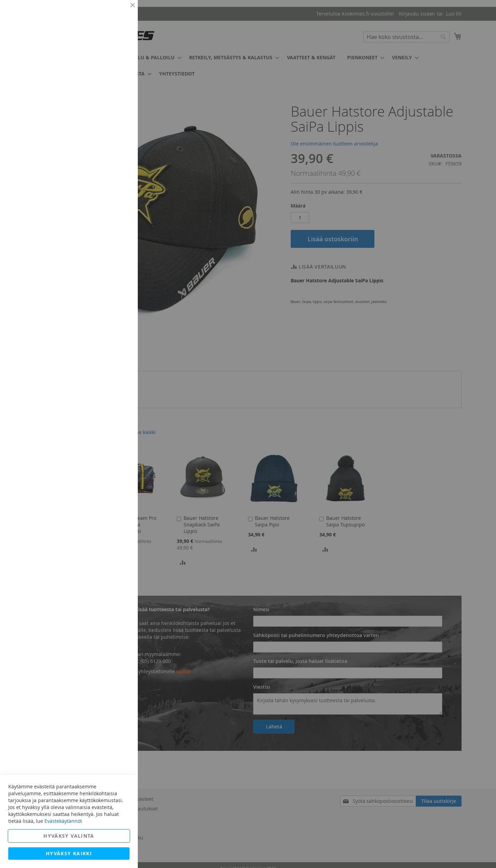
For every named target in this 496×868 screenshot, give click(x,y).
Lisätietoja (117, 64)
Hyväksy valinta (69, 836)
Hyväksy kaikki (69, 853)
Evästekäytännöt (63, 821)
